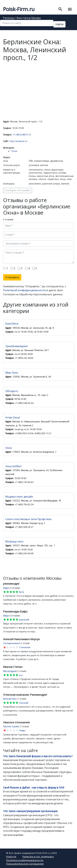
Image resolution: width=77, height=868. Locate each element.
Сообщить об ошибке (17, 190)
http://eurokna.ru (18, 141)
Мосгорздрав (10, 671)
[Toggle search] (60, 9)
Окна (14, 151)
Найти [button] (60, 24)
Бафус (6, 588)
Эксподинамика (11, 643)
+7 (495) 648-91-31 (22, 135)
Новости (11, 856)
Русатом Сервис (11, 726)
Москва (36, 18)
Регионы (9, 18)
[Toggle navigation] (70, 9)
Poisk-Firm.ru (19, 9)
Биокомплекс (10, 699)
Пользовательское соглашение (25, 864)
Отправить (12, 277)
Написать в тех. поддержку (38, 856)
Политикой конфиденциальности (24, 290)
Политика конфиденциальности (25, 860)
